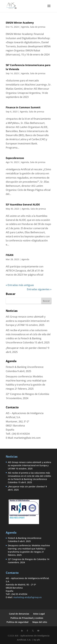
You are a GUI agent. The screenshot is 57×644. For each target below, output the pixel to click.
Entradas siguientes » (39, 289)
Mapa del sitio (40, 622)
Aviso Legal (39, 614)
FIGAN (10, 255)
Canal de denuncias (19, 614)
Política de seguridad (17, 622)
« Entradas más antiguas (20, 285)
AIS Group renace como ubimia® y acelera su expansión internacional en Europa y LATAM (28, 321)
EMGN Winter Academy (20, 23)
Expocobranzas (15, 158)
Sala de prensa (38, 27)
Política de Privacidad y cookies (27, 618)
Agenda (25, 27)
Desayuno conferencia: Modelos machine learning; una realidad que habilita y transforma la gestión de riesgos (29, 549)
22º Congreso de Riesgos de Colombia (27, 394)
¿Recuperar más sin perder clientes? (27, 348)
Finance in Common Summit (23, 107)
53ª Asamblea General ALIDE (23, 205)
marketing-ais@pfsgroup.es (28, 597)
